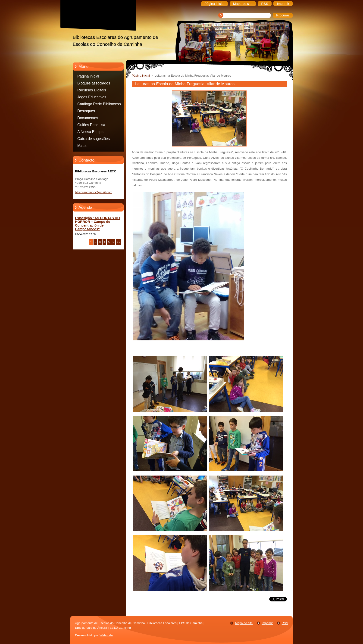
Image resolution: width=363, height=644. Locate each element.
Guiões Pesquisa (91, 125)
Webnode (106, 635)
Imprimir (267, 623)
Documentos (88, 118)
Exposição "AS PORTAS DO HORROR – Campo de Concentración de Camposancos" (97, 224)
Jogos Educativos (92, 97)
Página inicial (88, 76)
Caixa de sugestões (94, 139)
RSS (285, 623)
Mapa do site (244, 623)
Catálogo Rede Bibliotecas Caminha (99, 105)
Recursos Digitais (92, 90)
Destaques (86, 111)
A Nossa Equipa (90, 132)
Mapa (82, 146)
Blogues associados (94, 83)
